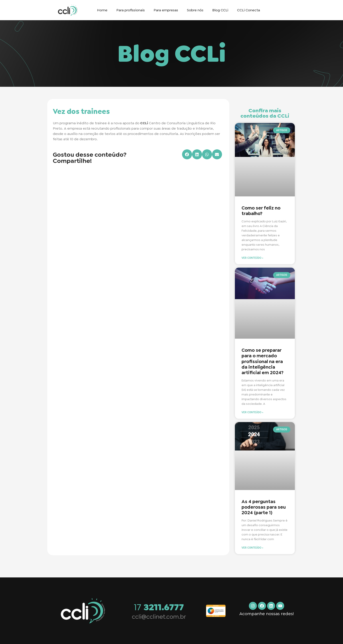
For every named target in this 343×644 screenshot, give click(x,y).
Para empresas (166, 10)
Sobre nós (195, 10)
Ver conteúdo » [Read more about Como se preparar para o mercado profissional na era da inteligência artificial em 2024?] (252, 412)
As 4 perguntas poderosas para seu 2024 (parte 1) (264, 507)
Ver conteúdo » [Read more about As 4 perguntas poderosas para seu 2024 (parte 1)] (252, 548)
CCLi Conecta (249, 10)
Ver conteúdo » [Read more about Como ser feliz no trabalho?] (252, 258)
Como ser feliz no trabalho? (261, 211)
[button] (187, 154)
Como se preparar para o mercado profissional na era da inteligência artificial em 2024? (263, 361)
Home (102, 10)
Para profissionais (131, 10)
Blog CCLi (220, 10)
